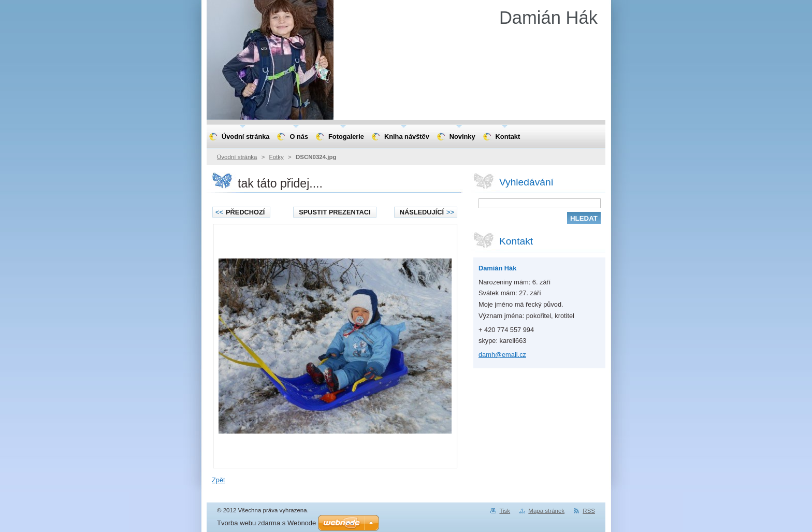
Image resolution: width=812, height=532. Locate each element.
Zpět (219, 480)
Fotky (277, 157)
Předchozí (240, 212)
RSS (589, 511)
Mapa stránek (546, 511)
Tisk (505, 511)
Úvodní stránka (237, 157)
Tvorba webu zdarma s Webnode (266, 523)
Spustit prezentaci (335, 212)
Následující (427, 212)
